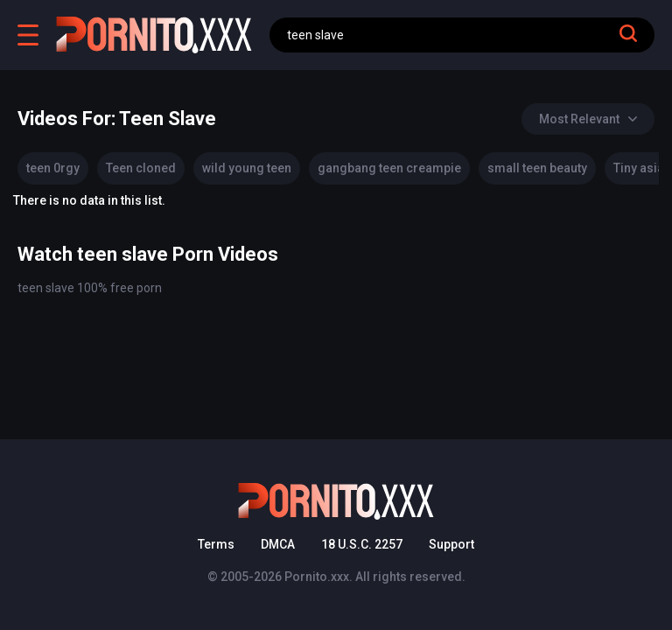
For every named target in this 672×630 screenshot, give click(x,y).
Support (451, 544)
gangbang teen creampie (389, 168)
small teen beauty (537, 168)
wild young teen (247, 168)
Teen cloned (141, 168)
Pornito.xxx (317, 577)
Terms (216, 544)
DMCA (278, 544)
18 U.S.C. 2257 (362, 544)
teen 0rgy (53, 168)
